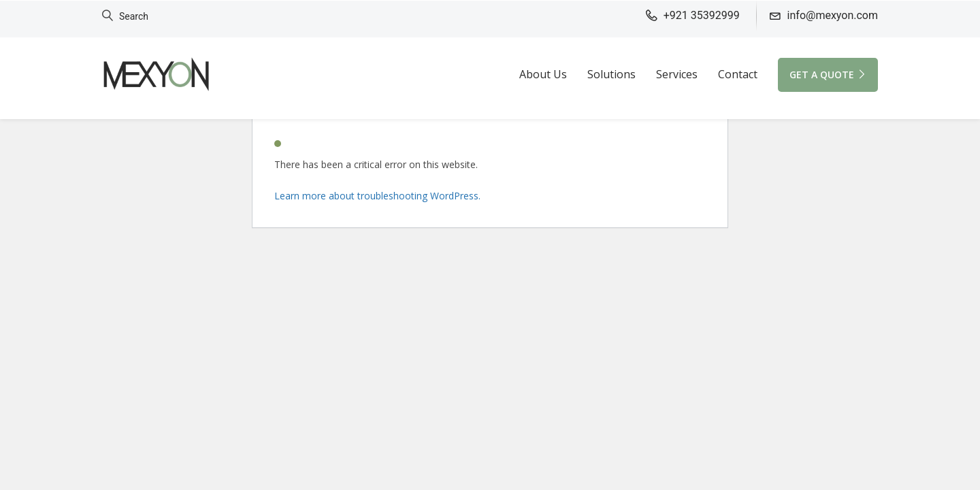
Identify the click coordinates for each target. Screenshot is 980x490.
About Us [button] (543, 74)
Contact (738, 74)
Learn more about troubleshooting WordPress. (377, 196)
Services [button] (677, 74)
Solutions (611, 74)
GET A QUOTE (828, 75)
